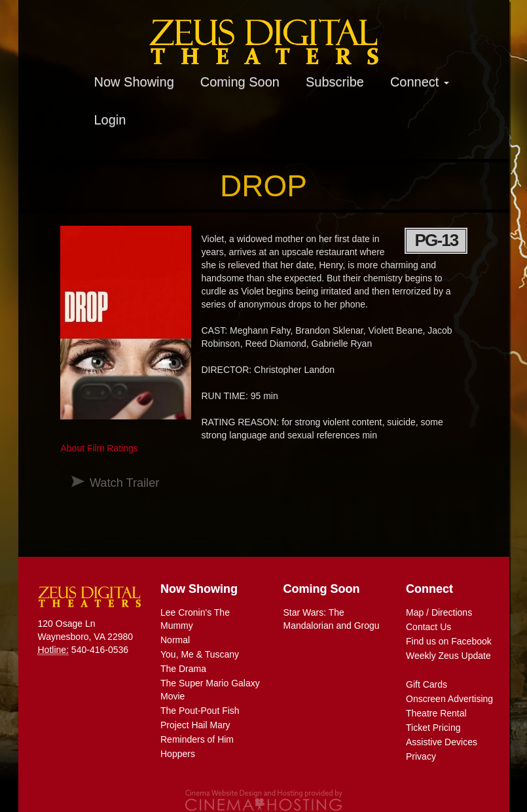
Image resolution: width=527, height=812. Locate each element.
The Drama (183, 669)
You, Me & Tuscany (200, 654)
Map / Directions (439, 612)
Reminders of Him (197, 739)
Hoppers (178, 754)
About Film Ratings (99, 448)
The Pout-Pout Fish (200, 711)
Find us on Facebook (449, 641)
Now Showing (134, 82)
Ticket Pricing (433, 728)
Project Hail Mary (195, 725)
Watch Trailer (124, 483)
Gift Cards (427, 684)
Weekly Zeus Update (448, 656)
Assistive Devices (442, 742)
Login (110, 120)
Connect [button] (420, 82)
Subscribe (335, 82)
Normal (175, 640)
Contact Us (428, 627)
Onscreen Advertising (449, 699)
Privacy (421, 756)
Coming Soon (240, 82)
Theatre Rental (436, 713)
